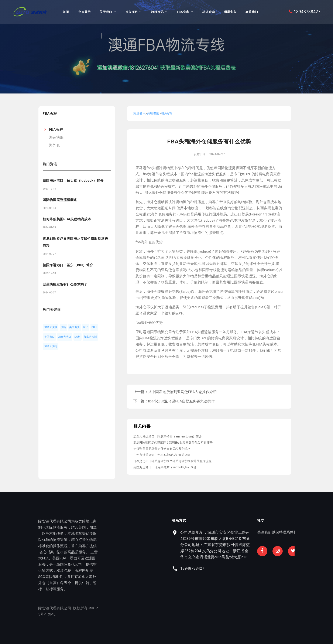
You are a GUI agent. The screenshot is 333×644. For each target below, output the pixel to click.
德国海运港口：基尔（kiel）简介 (68, 265)
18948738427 (307, 12)
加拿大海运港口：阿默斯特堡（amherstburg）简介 (168, 436)
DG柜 (78, 337)
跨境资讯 (157, 12)
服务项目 (132, 12)
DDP (86, 327)
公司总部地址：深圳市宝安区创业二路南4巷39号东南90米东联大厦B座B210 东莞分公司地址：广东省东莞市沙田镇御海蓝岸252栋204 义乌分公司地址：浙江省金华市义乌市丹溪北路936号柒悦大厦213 (256, 545)
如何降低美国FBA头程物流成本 (67, 219)
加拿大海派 (90, 337)
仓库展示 (84, 12)
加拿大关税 (51, 327)
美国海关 (74, 327)
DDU (94, 327)
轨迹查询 (209, 12)
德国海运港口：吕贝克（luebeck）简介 (73, 180)
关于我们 (106, 12)
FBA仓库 (183, 12)
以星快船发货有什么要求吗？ (65, 284)
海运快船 (56, 137)
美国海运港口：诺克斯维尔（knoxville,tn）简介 (165, 467)
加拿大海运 (51, 346)
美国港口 (50, 337)
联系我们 (252, 12)
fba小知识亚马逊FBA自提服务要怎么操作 (181, 401)
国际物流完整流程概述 (60, 200)
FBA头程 (56, 129)
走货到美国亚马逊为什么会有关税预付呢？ (162, 449)
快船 (63, 327)
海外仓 (55, 145)
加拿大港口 (65, 337)
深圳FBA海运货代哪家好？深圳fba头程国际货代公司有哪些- (173, 443)
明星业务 (230, 12)
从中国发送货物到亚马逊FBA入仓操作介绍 (182, 392)
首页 (66, 12)
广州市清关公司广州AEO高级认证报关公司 (162, 455)
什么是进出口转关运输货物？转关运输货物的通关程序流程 (172, 461)
